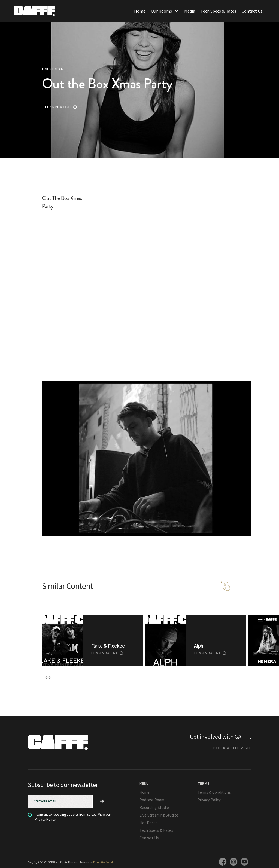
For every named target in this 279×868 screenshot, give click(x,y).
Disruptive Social (103, 862)
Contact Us (252, 11)
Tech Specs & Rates (218, 11)
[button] (165, 11)
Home (140, 11)
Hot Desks (148, 823)
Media (190, 11)
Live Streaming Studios (159, 815)
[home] (34, 11)
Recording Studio (154, 807)
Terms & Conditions (214, 792)
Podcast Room (152, 800)
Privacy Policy (45, 819)
